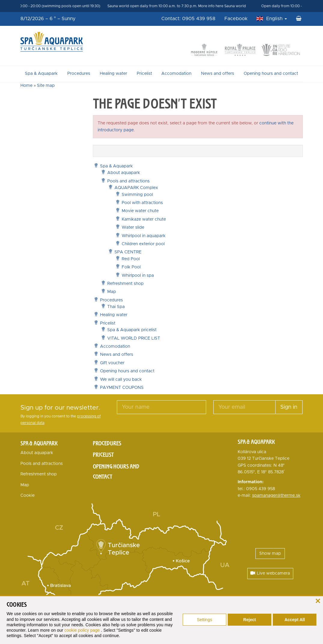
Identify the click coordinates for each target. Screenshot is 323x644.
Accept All (295, 620)
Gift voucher (112, 363)
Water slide (133, 227)
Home (26, 86)
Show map (270, 554)
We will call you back (121, 380)
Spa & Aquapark (41, 74)
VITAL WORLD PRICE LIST (134, 338)
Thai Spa (116, 307)
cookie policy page (83, 630)
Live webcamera (270, 573)
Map (112, 292)
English (277, 19)
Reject (250, 620)
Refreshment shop (125, 284)
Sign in (289, 407)
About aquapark (124, 173)
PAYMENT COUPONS (122, 388)
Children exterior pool (143, 244)
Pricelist (144, 74)
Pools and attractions (128, 181)
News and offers (218, 74)
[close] (318, 600)
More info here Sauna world (229, 6)
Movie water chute (140, 211)
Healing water (113, 74)
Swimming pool (137, 195)
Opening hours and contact (271, 74)
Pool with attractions (142, 203)
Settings (204, 620)
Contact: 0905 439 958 (188, 19)
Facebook (236, 19)
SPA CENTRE (128, 252)
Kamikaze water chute (144, 219)
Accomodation (176, 74)
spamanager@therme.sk (276, 496)
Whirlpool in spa (138, 276)
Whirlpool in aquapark (144, 236)
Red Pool (131, 259)
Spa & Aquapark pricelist (132, 330)
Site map (46, 86)
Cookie (27, 496)
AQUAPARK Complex (136, 188)
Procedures (79, 74)
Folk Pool (131, 267)
